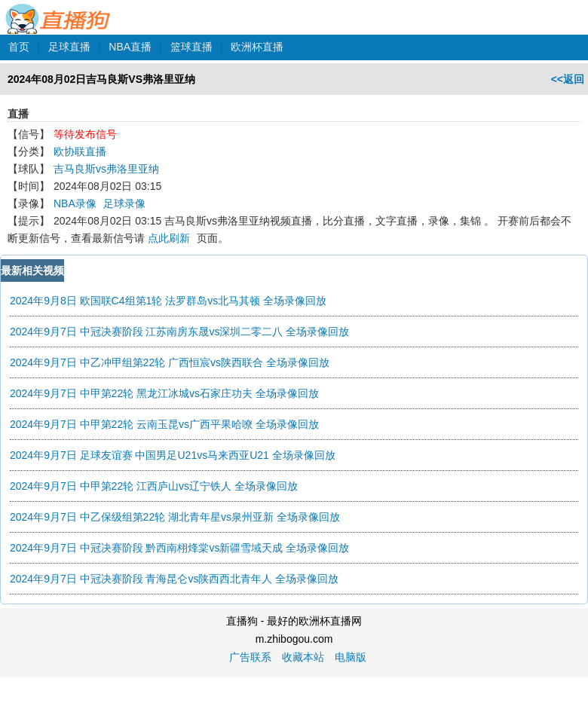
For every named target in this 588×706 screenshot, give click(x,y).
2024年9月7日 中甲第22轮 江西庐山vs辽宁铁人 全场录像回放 (154, 486)
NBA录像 (75, 203)
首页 (19, 47)
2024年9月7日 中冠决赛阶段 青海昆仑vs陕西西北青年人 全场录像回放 (174, 579)
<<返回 (568, 79)
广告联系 (250, 657)
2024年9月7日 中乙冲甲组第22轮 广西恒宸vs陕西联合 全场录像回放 (170, 362)
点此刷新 (169, 238)
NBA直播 (130, 47)
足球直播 (69, 47)
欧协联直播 (80, 151)
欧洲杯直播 (257, 47)
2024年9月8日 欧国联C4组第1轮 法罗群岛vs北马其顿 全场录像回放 (168, 301)
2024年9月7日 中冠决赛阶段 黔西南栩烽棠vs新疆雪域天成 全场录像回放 (179, 548)
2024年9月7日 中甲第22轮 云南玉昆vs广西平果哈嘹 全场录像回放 (164, 424)
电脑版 (351, 657)
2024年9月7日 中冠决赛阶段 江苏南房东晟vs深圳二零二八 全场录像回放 (179, 332)
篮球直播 (191, 47)
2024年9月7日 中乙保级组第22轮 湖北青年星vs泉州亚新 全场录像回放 (175, 517)
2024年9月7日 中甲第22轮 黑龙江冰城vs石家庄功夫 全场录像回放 (164, 393)
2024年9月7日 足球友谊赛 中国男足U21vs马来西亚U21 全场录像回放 (173, 455)
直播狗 (58, 11)
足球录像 (124, 203)
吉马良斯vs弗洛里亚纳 (106, 169)
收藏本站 (303, 657)
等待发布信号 (85, 134)
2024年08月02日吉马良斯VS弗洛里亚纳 (101, 79)
